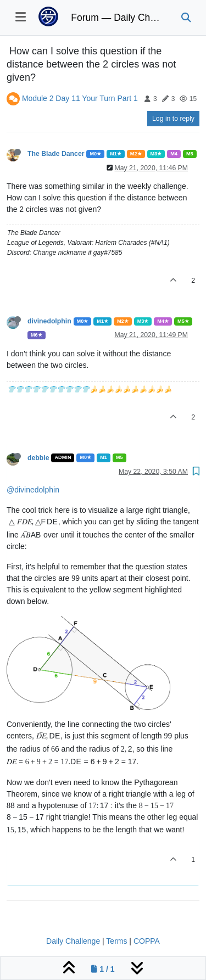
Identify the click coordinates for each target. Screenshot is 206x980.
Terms (116, 941)
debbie (38, 458)
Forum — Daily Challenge (118, 18)
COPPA (147, 941)
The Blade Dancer (56, 154)
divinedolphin (49, 321)
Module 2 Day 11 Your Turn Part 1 (80, 98)
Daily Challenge (73, 941)
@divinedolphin (33, 490)
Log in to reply (173, 119)
